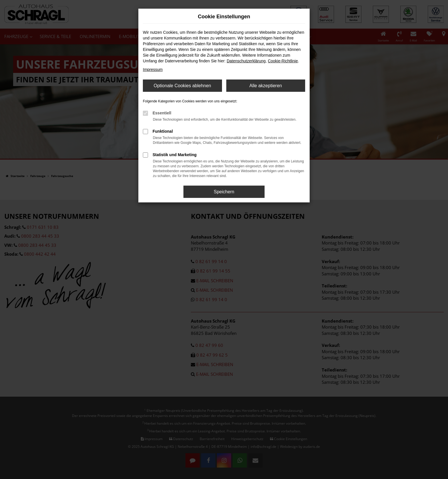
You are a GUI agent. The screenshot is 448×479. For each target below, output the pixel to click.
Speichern (224, 192)
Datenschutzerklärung (246, 61)
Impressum (153, 69)
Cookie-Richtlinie (283, 61)
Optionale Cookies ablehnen (182, 86)
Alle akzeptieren (266, 86)
